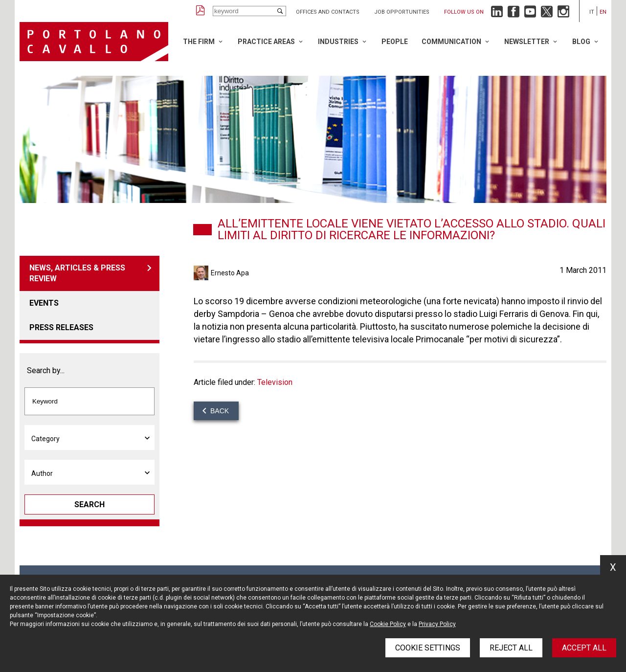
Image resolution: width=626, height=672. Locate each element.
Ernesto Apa (230, 273)
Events (44, 303)
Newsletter (527, 42)
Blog (581, 42)
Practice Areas (266, 42)
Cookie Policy (388, 624)
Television (275, 382)
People (395, 42)
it (592, 12)
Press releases (61, 327)
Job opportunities (402, 12)
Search (89, 504)
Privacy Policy (437, 624)
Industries (338, 42)
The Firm (199, 42)
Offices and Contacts (328, 12)
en (603, 12)
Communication (451, 42)
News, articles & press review (77, 273)
